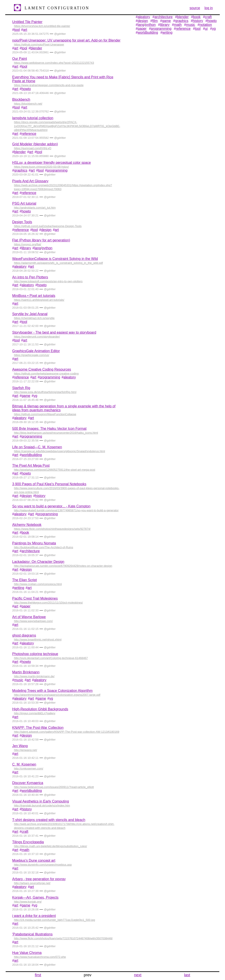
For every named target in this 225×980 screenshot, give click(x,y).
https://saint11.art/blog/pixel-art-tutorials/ (39, 300)
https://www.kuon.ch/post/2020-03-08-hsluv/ (41, 167)
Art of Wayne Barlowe (29, 617)
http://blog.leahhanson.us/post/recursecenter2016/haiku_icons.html (56, 433)
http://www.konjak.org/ (28, 902)
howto (26, 89)
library (26, 248)
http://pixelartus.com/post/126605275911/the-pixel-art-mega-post (55, 470)
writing (19, 588)
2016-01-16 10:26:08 (25, 909)
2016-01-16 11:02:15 (25, 629)
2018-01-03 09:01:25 (25, 308)
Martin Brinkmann (26, 672)
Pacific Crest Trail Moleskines (35, 598)
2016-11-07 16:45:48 (25, 400)
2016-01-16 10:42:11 (25, 758)
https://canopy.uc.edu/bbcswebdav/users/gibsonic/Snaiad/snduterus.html (59, 451)
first (38, 975)
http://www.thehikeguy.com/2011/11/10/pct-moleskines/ (48, 603)
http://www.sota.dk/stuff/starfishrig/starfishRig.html (45, 392)
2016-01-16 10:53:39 (25, 703)
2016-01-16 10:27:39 (25, 891)
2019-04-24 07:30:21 (25, 215)
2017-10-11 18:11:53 (25, 344)
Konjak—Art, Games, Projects (35, 897)
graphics (21, 170)
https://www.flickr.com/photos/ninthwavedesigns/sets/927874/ (52, 529)
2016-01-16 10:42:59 (25, 740)
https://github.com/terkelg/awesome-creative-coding (46, 374)
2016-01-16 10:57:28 (25, 684)
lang (38, 248)
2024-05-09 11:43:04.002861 (30, 52)
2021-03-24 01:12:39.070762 (30, 111)
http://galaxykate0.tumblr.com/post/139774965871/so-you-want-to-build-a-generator (66, 510)
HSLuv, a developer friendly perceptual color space (52, 163)
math (25, 850)
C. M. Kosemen (24, 764)
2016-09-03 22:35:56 (25, 441)
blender (36, 48)
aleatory (20, 267)
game (26, 396)
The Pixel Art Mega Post (31, 466)
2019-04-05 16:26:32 (25, 234)
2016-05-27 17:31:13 (25, 477)
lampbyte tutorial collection (33, 118)
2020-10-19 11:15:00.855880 (30, 156)
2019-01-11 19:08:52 (25, 252)
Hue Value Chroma (27, 953)
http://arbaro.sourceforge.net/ (32, 883)
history (40, 496)
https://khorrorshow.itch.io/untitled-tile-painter (42, 26)
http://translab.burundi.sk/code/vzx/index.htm (42, 805)
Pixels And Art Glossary (30, 181)
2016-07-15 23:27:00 (25, 459)
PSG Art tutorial (24, 203)
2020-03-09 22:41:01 (25, 175)
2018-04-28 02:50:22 (25, 271)
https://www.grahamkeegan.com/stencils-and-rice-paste (49, 85)
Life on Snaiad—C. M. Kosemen (37, 447)
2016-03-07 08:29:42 (25, 500)
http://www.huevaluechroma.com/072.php (40, 957)
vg (35, 396)
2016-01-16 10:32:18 (25, 872)
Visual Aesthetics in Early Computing (41, 801)
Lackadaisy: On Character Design (38, 562)
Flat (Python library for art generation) (41, 240)
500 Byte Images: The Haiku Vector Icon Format (49, 429)
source (195, 8)
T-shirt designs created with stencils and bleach (49, 820)
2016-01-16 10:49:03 (25, 721)
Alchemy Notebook (27, 525)
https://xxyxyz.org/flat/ (28, 244)
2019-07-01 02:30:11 (25, 197)
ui (206, 29)
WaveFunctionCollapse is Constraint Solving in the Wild (55, 259)
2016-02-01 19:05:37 (25, 555)
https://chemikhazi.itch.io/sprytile (34, 318)
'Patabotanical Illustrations (32, 934)
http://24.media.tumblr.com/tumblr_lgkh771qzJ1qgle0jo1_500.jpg (54, 920)
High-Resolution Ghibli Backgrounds (40, 709)
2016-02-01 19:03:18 (25, 574)
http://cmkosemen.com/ (29, 768)
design (46, 230)
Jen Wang (20, 746)
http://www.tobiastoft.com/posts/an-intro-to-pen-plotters (48, 281)
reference (29, 134)
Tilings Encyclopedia (28, 842)
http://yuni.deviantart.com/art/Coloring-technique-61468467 (51, 658)
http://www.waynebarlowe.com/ (33, 621)
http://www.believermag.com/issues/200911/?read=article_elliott (54, 787)
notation (206, 25)
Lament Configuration (57, 8)
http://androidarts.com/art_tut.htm (35, 208)
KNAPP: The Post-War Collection (38, 728)
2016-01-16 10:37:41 (25, 836)
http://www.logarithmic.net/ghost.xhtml (38, 640)
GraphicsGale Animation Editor (36, 351)
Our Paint (20, 59)
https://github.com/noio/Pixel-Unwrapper (39, 44)
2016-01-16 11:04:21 (25, 592)
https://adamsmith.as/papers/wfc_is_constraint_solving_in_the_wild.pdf (58, 263)
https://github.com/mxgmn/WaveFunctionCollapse (45, 414)
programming (57, 170)
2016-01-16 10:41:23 (25, 776)
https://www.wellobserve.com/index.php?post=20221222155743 (54, 63)
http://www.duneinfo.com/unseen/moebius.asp (43, 865)
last (187, 975)
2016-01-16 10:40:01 (25, 813)
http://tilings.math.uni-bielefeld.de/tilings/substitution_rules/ (50, 846)
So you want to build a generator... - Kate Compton (51, 506)
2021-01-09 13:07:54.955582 (30, 138)
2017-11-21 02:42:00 (25, 326)
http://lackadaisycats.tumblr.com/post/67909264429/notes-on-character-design (63, 566)
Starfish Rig (21, 388)
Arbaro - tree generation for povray (39, 879)
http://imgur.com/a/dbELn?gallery (35, 713)
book (25, 533)
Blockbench (21, 100)
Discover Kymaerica (28, 783)
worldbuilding (32, 455)
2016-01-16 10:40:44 (25, 795)
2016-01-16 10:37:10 (25, 854)
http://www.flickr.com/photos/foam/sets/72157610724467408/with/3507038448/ (63, 938)
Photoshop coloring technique (35, 654)
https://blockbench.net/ (28, 104)
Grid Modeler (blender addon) (35, 144)
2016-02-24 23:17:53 (25, 518)
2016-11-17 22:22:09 (25, 381)
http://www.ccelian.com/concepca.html (38, 584)
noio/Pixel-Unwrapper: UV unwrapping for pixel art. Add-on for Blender (66, 40)
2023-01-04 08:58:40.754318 (30, 71)
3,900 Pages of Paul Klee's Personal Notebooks (49, 484)
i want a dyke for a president (34, 916)
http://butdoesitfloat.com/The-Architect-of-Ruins (44, 547)
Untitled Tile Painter (27, 22)
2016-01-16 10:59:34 (25, 666)
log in (209, 8)
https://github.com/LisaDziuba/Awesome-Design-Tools (48, 226)
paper (26, 606)
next (138, 975)
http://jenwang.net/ (25, 750)
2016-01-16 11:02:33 (25, 610)
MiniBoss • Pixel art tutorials (34, 296)
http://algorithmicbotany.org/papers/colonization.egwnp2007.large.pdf (57, 695)
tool (17, 30)
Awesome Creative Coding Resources (42, 369)
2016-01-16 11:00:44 (25, 647)
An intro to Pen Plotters (30, 277)
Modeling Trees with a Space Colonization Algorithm (52, 691)
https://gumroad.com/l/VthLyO (33, 148)
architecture (31, 551)
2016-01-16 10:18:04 (25, 965)
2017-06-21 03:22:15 (25, 363)
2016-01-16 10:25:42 (25, 928)
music (19, 680)
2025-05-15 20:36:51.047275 (30, 34)
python (47, 248)
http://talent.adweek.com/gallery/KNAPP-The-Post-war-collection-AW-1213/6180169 (67, 732)
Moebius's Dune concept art (34, 860)
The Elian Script (25, 580)
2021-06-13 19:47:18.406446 (30, 93)
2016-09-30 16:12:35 (25, 422)
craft (25, 832)
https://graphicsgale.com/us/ (32, 355)
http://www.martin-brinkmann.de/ (34, 676)
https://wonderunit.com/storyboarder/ (37, 337)
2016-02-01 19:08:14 (25, 537)
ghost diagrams (24, 635)
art (25, 30)
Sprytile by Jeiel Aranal (30, 314)
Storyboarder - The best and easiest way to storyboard (54, 332)
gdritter (61, 34)
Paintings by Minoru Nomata (34, 543)
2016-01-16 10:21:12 (25, 946)
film (155, 21)
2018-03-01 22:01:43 (25, 289)
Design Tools (22, 222)
